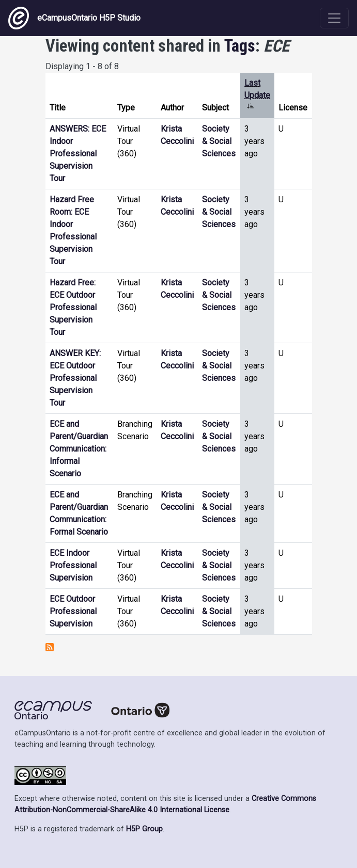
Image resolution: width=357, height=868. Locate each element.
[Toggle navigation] (334, 18)
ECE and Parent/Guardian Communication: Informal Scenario (79, 449)
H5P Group (144, 829)
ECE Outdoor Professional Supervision (73, 611)
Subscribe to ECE (50, 647)
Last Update (257, 95)
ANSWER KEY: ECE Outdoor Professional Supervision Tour (75, 378)
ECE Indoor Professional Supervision (73, 565)
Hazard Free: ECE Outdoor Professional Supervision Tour (73, 307)
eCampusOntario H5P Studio (74, 18)
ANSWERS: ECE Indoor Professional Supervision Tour (78, 154)
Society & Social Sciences (219, 141)
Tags (240, 46)
